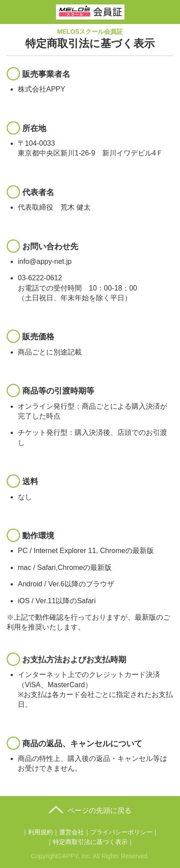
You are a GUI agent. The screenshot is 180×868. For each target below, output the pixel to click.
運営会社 (72, 832)
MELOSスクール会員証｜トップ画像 (90, 10)
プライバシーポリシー (121, 832)
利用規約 (40, 832)
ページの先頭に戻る (100, 810)
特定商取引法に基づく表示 (90, 842)
